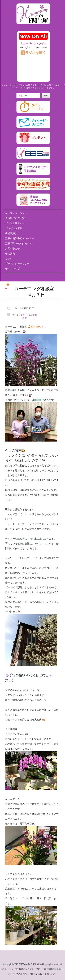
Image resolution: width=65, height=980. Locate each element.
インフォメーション (16, 213)
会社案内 (10, 254)
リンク (9, 259)
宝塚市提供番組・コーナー (20, 238)
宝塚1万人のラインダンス (19, 243)
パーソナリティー (15, 223)
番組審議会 (11, 233)
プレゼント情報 (14, 228)
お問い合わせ (12, 249)
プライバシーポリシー (17, 264)
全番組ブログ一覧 (15, 218)
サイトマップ (12, 269)
